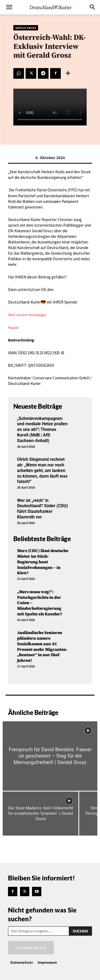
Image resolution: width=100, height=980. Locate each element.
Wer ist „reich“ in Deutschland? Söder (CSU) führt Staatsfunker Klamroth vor (43, 509)
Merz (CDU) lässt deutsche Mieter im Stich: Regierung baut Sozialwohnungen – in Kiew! (43, 562)
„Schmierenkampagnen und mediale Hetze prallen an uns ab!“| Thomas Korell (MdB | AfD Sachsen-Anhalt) (42, 430)
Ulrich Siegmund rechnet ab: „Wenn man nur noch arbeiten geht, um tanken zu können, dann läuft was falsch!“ (42, 470)
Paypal (13, 328)
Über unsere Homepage (27, 315)
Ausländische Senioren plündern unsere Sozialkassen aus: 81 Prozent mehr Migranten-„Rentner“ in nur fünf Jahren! (42, 647)
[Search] (80, 931)
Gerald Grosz (26, 28)
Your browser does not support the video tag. (50, 107)
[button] (9, 7)
